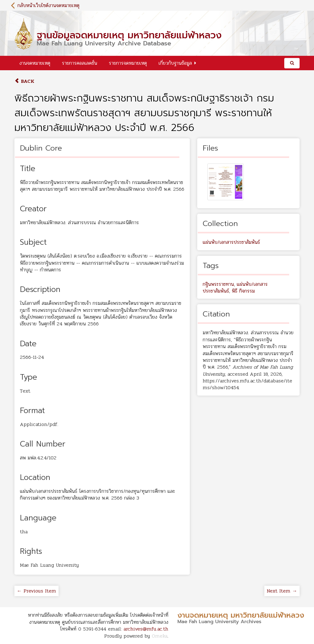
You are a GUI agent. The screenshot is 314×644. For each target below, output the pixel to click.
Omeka (160, 636)
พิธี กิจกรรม (243, 291)
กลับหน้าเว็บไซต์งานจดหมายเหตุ (48, 5)
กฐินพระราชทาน (218, 284)
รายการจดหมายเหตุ (128, 63)
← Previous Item (36, 591)
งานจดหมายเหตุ (35, 63)
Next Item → (282, 591)
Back (24, 81)
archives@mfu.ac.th (146, 629)
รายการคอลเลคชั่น (80, 63)
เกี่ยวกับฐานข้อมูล (175, 63)
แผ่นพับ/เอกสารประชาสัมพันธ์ (231, 242)
